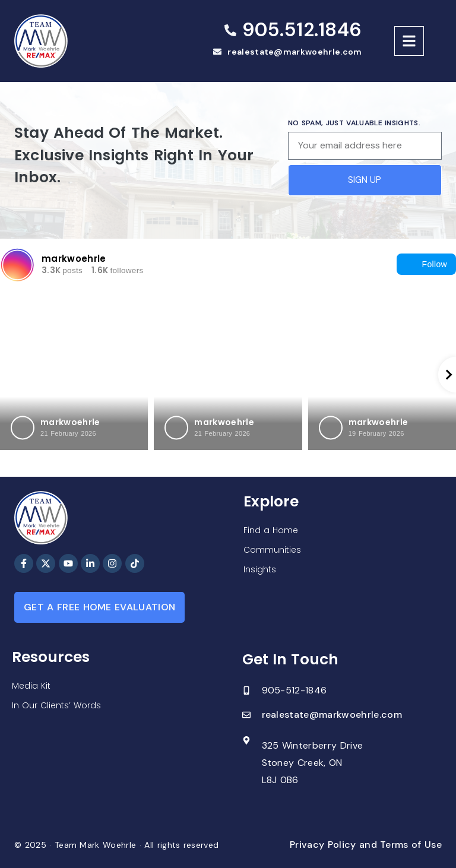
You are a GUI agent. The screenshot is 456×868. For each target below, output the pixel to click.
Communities (272, 550)
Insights (260, 569)
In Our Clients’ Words (56, 705)
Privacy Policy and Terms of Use (366, 845)
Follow (426, 264)
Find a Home (271, 530)
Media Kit (31, 686)
